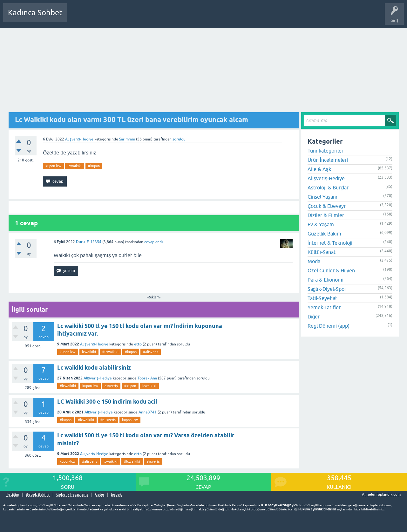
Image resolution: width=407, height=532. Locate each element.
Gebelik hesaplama (72, 495)
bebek (116, 495)
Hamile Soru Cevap (224, 17)
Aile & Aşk (319, 169)
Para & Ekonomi (326, 280)
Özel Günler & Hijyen (331, 270)
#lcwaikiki (110, 352)
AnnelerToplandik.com (381, 494)
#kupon (94, 166)
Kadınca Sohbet (35, 13)
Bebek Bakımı (260, 17)
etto (138, 344)
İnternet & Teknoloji (330, 243)
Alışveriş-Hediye (79, 139)
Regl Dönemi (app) (329, 326)
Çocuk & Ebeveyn (327, 206)
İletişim (13, 495)
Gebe (100, 495)
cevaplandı (153, 242)
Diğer (314, 317)
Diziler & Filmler (326, 215)
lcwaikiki (75, 166)
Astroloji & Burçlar (328, 188)
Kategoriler (137, 17)
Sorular (78, 17)
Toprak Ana (147, 378)
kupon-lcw (53, 166)
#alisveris (151, 352)
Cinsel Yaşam (322, 197)
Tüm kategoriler (326, 151)
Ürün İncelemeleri (328, 160)
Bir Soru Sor (190, 17)
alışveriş (111, 386)
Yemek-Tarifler (324, 307)
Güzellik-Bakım (324, 234)
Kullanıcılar (163, 17)
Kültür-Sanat (322, 252)
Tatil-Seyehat (322, 298)
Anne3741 (148, 412)
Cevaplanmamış (106, 17)
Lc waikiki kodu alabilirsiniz (94, 368)
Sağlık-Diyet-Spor (327, 289)
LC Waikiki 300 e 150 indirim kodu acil (107, 402)
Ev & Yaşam (321, 224)
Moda (314, 261)
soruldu (179, 139)
